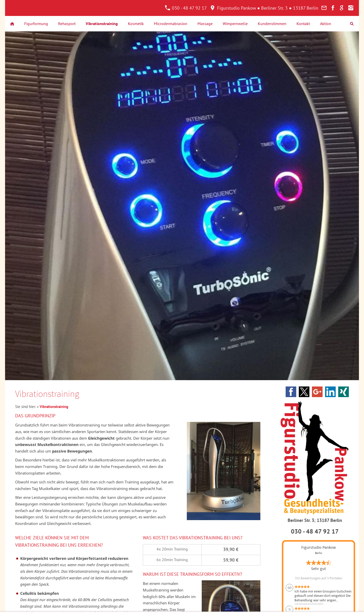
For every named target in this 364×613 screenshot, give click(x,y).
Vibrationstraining (54, 407)
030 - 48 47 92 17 (186, 8)
